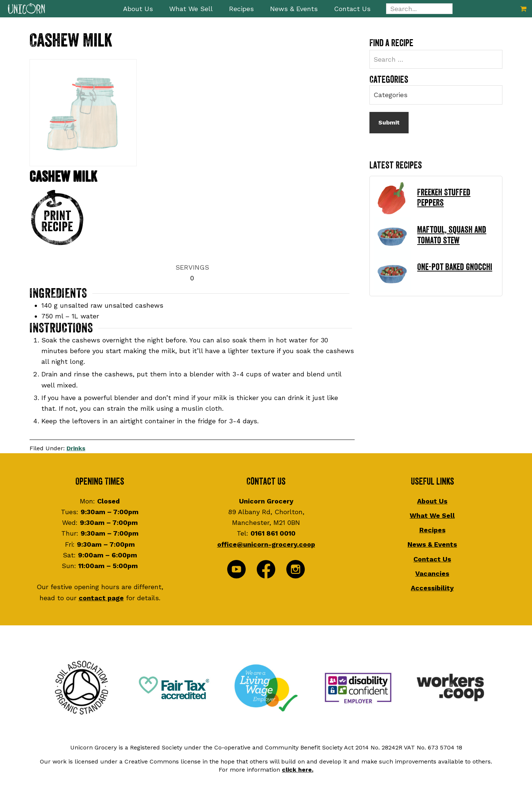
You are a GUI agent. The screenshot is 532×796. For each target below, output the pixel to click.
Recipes (432, 530)
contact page (101, 598)
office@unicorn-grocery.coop (266, 544)
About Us (432, 501)
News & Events (432, 544)
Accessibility (432, 588)
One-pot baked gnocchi (455, 267)
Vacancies (432, 573)
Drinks (76, 448)
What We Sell (432, 515)
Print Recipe (57, 221)
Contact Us (432, 559)
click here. (298, 770)
